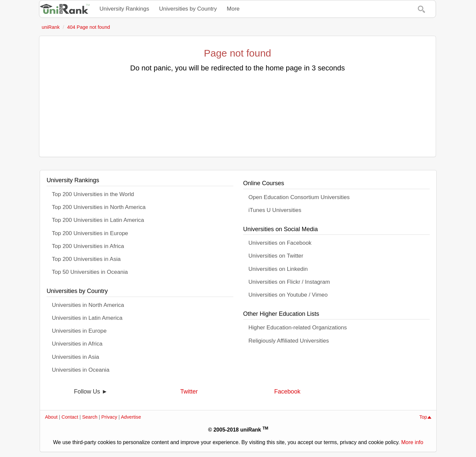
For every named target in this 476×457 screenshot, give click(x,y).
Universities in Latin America (87, 318)
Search (90, 417)
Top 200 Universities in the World (93, 194)
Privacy (109, 417)
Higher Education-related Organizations (298, 328)
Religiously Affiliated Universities (289, 341)
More (233, 9)
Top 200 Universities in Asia (86, 259)
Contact (70, 417)
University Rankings (124, 9)
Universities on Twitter (276, 256)
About (51, 417)
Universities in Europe (79, 331)
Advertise (131, 417)
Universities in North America (88, 305)
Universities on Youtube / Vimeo (288, 295)
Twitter (189, 392)
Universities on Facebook (280, 243)
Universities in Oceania (81, 370)
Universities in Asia (76, 357)
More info (412, 442)
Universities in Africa (77, 344)
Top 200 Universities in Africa (88, 246)
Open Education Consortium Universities (299, 197)
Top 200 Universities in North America (99, 207)
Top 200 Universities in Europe (90, 233)
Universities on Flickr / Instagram (289, 282)
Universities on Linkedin (278, 269)
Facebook (287, 392)
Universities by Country (188, 9)
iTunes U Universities (275, 210)
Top (425, 417)
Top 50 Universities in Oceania (90, 272)
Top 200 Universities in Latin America (98, 220)
